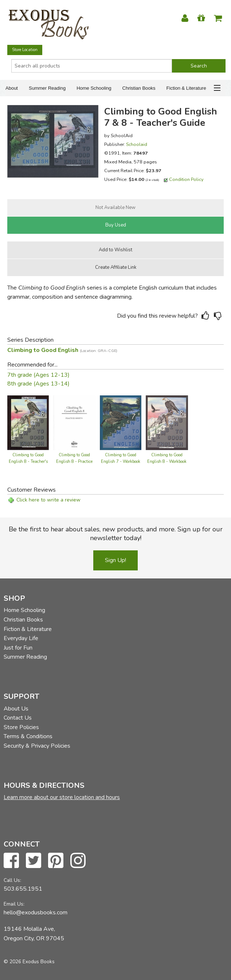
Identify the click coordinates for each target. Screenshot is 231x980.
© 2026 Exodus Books (29, 962)
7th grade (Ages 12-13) (38, 375)
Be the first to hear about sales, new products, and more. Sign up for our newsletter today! (116, 534)
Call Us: (12, 880)
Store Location (25, 50)
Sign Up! (115, 560)
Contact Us (18, 718)
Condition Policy (186, 179)
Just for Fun (18, 648)
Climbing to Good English (62, 350)
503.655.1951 (23, 889)
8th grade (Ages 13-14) (38, 384)
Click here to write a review (48, 500)
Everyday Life (21, 638)
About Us (16, 709)
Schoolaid (137, 144)
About (12, 88)
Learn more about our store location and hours (62, 797)
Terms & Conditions (28, 736)
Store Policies (21, 727)
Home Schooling (94, 88)
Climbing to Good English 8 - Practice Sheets (74, 462)
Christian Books (139, 88)
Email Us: (14, 904)
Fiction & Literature (186, 88)
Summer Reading (47, 88)
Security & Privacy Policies (37, 746)
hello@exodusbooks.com (36, 913)
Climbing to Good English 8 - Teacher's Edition (28, 462)
